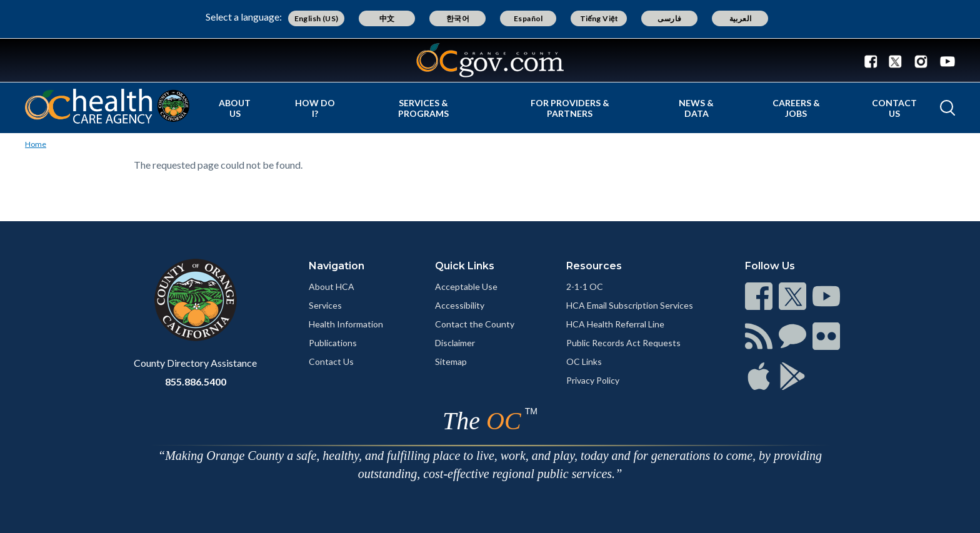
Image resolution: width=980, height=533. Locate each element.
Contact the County (475, 324)
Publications (333, 343)
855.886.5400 (196, 381)
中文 (387, 18)
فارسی (669, 18)
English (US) (317, 18)
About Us (235, 108)
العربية (741, 18)
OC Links (584, 361)
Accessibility (460, 305)
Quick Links (465, 266)
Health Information (346, 324)
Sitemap (451, 361)
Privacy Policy (593, 380)
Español (528, 18)
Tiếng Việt (599, 18)
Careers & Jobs (796, 108)
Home (36, 144)
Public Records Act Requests (623, 343)
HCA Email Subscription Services (630, 305)
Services (325, 305)
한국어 (458, 18)
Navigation (337, 266)
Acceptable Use (466, 286)
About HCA (332, 286)
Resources (594, 266)
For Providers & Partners (570, 108)
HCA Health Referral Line (615, 324)
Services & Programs (423, 108)
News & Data (696, 108)
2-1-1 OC (585, 286)
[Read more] (490, 60)
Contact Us (894, 108)
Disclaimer (455, 343)
